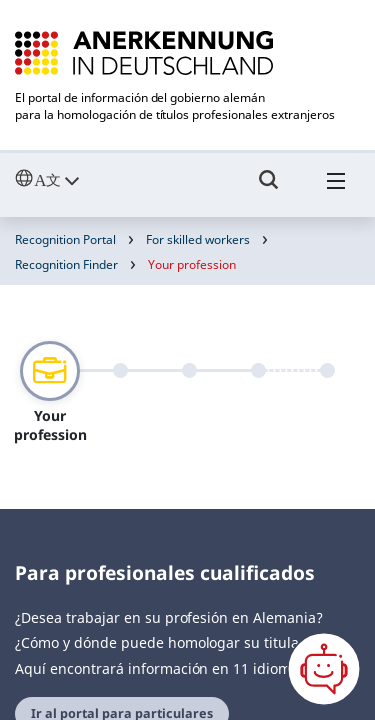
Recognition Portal (65, 239)
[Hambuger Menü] (336, 189)
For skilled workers (198, 239)
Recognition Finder (66, 264)
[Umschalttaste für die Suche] (269, 189)
